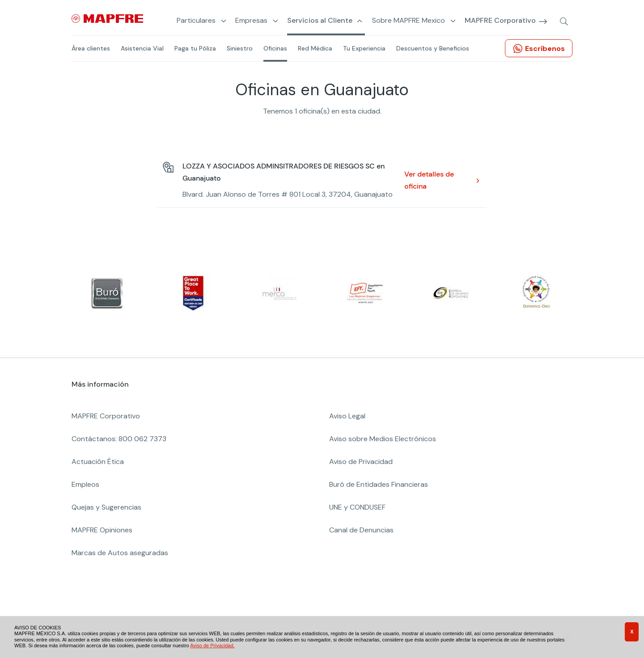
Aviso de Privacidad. (212, 645)
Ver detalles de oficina (429, 180)
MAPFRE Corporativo (500, 21)
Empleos (85, 484)
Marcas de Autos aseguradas (120, 553)
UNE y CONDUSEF (357, 507)
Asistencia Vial (142, 48)
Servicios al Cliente (320, 21)
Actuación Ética (98, 462)
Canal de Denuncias (361, 530)
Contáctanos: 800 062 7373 (119, 439)
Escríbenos (545, 49)
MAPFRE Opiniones (102, 530)
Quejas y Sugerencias (106, 507)
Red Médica (315, 48)
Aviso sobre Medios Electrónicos (383, 439)
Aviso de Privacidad (361, 462)
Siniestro (240, 48)
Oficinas (275, 48)
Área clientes (91, 48)
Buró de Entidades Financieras (379, 484)
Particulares (196, 21)
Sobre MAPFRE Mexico (409, 21)
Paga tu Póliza (195, 48)
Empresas (251, 21)
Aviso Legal (347, 416)
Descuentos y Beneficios (433, 48)
